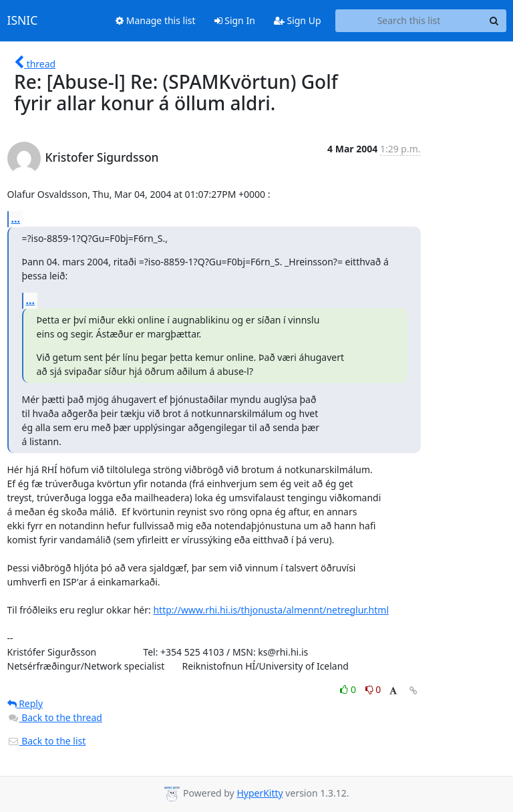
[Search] (494, 21)
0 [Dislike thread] (373, 689)
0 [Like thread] (349, 689)
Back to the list (47, 741)
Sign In (235, 20)
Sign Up (298, 20)
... (16, 219)
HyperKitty (260, 793)
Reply (25, 703)
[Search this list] (409, 21)
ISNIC (23, 21)
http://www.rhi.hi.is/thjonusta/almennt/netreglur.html (271, 610)
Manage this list (156, 20)
